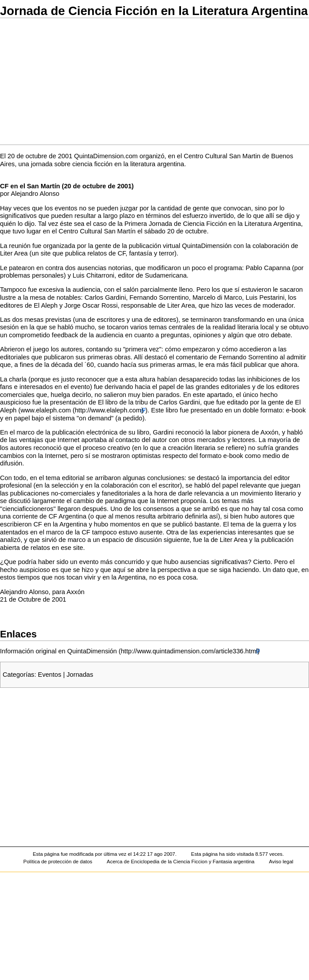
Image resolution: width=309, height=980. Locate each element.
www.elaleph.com (45, 410)
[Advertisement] (154, 81)
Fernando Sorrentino (159, 297)
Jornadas (80, 675)
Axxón (269, 432)
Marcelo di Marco (217, 297)
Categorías (19, 675)
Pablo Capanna (268, 268)
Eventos (50, 675)
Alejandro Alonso (35, 194)
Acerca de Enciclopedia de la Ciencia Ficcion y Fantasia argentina (181, 862)
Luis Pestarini (265, 297)
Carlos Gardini (105, 297)
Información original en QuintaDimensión (58, 651)
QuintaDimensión (207, 246)
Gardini (163, 432)
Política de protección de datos (58, 862)
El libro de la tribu (123, 402)
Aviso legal (281, 862)
